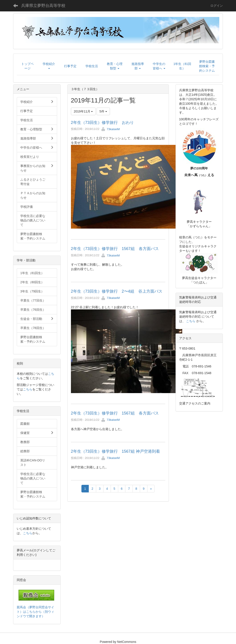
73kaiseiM (110, 129)
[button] (49, 66)
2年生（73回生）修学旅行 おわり (102, 123)
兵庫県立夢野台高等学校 (43, 6)
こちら (28, 389)
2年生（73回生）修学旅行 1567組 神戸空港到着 (115, 451)
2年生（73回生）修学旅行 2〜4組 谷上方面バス (117, 291)
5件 (103, 111)
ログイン (217, 6)
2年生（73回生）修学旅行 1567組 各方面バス (115, 249)
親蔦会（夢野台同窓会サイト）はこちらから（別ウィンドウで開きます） (35, 612)
